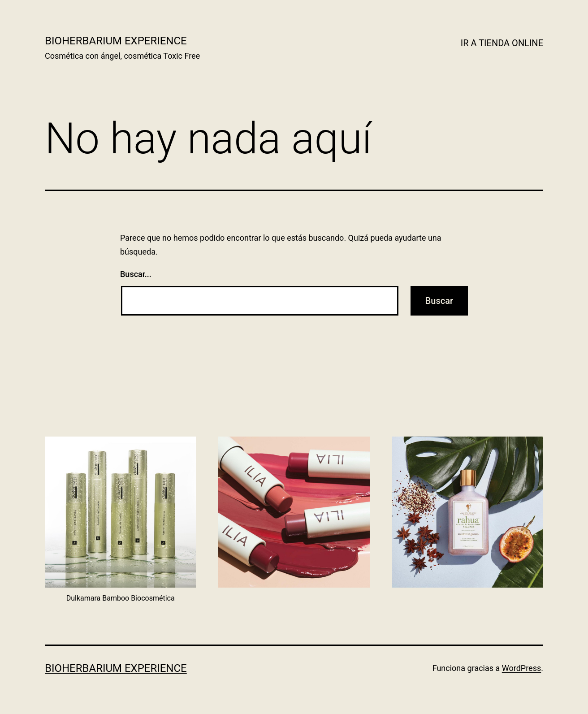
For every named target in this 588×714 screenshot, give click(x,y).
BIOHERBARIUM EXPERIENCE (116, 41)
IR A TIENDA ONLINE (502, 43)
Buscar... (136, 274)
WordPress (521, 668)
